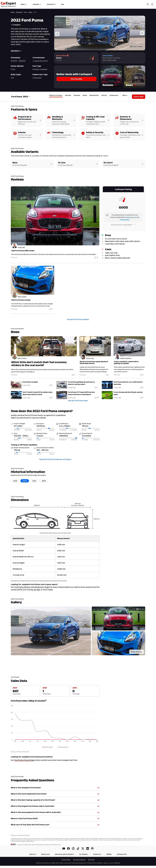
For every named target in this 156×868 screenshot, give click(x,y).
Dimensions (114, 95)
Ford (25, 12)
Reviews (37, 4)
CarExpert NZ (122, 854)
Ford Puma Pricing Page (24, 760)
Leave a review (112, 60)
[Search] (148, 4)
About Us (33, 854)
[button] (111, 77)
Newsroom (46, 854)
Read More (16, 51)
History (104, 95)
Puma (30, 12)
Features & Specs (56, 95)
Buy (63, 4)
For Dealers (83, 854)
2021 (34, 481)
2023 (15, 481)
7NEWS (109, 854)
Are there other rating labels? (123, 225)
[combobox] (26, 97)
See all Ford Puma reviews (78, 319)
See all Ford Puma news (78, 401)
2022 (25, 481)
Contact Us (97, 854)
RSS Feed (91, 859)
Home (13, 12)
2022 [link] (35, 12)
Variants (68, 95)
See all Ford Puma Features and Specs (55, 459)
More (125, 95)
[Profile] (152, 4)
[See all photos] (137, 652)
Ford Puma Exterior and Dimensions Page (32, 587)
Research (52, 4)
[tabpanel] (78, 250)
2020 (44, 481)
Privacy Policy (66, 859)
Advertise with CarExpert (64, 854)
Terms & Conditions (79, 859)
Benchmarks (94, 95)
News (24, 4)
